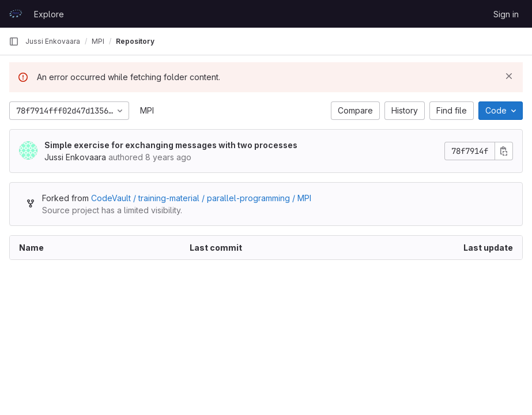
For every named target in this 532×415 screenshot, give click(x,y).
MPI (147, 110)
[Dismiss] (509, 76)
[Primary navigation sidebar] (14, 41)
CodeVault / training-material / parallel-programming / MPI (201, 198)
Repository (135, 41)
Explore (49, 14)
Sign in (506, 14)
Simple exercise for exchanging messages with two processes (171, 145)
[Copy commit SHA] (504, 151)
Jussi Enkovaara (53, 41)
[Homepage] (16, 14)
